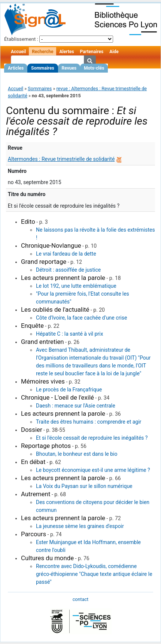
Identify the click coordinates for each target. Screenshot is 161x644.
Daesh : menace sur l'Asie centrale (76, 406)
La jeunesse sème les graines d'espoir (80, 526)
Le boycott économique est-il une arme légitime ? (93, 470)
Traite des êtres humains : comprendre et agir (89, 422)
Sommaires (42, 68)
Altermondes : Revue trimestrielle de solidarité (61, 159)
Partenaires (92, 52)
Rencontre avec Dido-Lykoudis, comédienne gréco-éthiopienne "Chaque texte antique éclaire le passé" (94, 574)
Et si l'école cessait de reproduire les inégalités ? (92, 438)
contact (80, 599)
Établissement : (21, 39)
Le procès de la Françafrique (69, 390)
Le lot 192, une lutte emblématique (76, 286)
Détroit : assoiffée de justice (68, 270)
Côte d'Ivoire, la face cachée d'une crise (81, 318)
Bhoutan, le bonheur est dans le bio (77, 454)
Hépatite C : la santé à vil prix (69, 334)
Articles (16, 68)
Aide (114, 52)
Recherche (42, 52)
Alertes (66, 52)
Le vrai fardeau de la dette (66, 254)
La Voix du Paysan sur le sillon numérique (84, 486)
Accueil (18, 52)
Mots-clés (94, 68)
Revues (69, 68)
